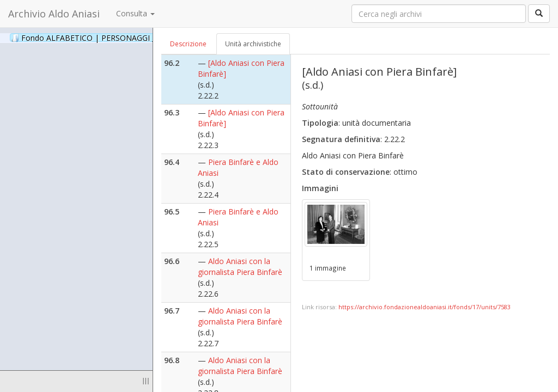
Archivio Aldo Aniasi (54, 14)
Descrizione (188, 44)
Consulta (135, 13)
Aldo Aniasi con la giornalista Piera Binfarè (240, 267)
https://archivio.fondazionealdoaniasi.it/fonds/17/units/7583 (424, 307)
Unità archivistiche (253, 44)
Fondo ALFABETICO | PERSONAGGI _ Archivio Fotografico (132, 38)
